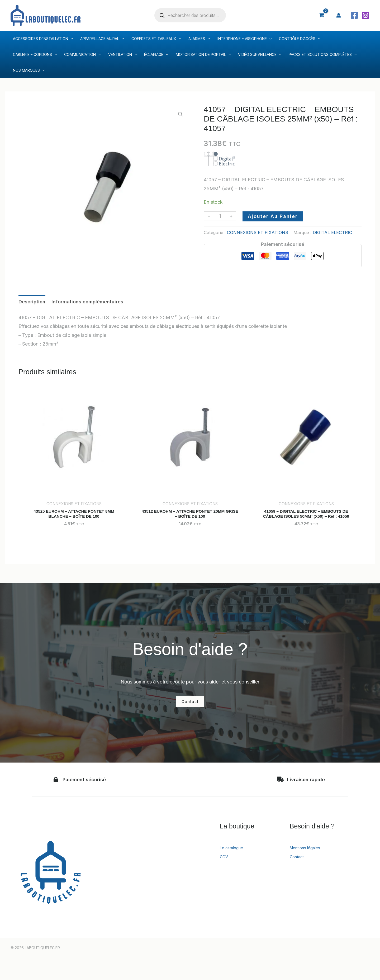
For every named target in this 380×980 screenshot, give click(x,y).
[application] (70, 39)
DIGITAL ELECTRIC (332, 232)
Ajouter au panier (273, 216)
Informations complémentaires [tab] (87, 302)
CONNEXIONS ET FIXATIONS (258, 232)
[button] (180, 114)
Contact (298, 865)
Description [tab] (32, 302)
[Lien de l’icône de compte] (339, 15)
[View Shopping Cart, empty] (322, 15)
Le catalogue (234, 856)
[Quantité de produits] (220, 216)
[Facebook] (354, 15)
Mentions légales (308, 856)
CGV (225, 865)
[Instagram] (365, 15)
